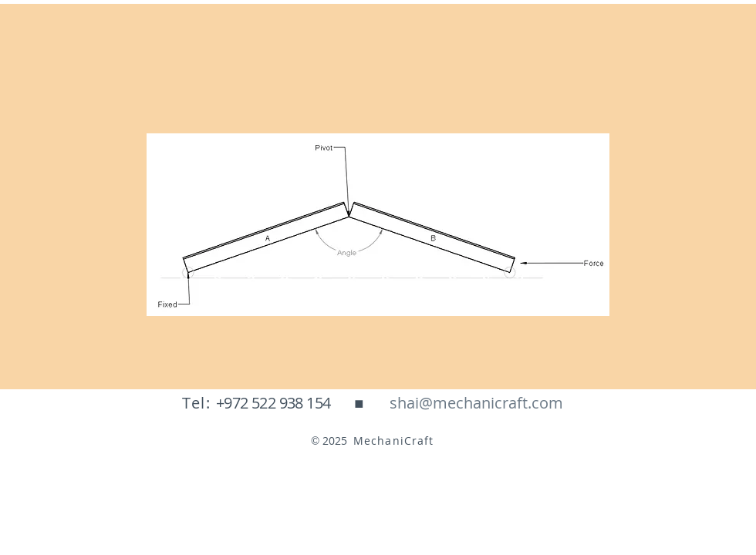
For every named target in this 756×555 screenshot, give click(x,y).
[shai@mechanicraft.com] (476, 403)
